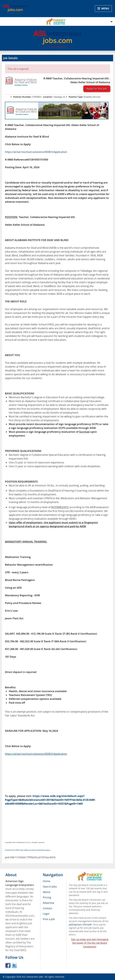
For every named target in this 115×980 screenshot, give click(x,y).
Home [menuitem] (47, 881)
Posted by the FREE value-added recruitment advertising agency (28, 850)
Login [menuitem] (46, 914)
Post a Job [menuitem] (49, 919)
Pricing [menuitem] (47, 897)
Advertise (49, 903)
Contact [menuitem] (48, 908)
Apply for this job (97, 89)
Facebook (8, 965)
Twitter (14, 965)
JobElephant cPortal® (80, 924)
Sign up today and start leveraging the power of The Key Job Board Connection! (90, 943)
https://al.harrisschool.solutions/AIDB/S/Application (36, 152)
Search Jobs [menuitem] (50, 887)
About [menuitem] (47, 892)
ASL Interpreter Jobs (33, 977)
